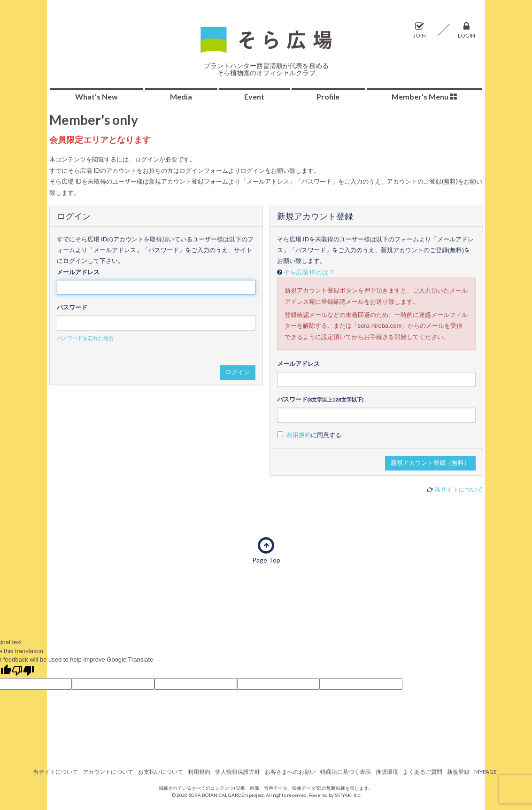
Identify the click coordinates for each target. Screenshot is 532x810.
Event (254, 96)
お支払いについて (161, 772)
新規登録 (458, 772)
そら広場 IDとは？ (309, 272)
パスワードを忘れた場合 (85, 338)
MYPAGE (486, 772)
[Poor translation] (23, 671)
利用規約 (299, 435)
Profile (328, 96)
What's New (96, 96)
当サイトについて (459, 489)
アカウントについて (108, 772)
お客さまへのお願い (290, 772)
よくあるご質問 (423, 772)
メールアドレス (78, 272)
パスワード (72, 307)
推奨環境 (387, 772)
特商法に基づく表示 (346, 772)
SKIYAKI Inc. (348, 795)
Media (181, 96)
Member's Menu (424, 96)
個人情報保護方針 (238, 772)
